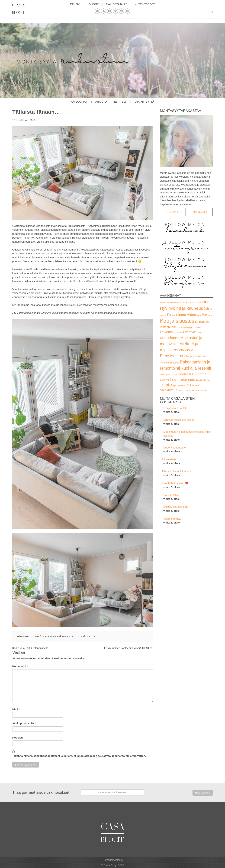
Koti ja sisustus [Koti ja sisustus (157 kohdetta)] (177, 321)
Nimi (16, 709)
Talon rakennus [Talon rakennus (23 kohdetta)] (182, 379)
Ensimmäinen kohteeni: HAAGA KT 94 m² (129, 648)
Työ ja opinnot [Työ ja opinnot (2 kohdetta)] (180, 385)
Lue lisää (173, 212)
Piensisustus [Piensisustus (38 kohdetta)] (171, 356)
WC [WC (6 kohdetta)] (206, 390)
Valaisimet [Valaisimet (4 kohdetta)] (193, 385)
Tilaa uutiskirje (203, 793)
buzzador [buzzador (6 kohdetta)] (185, 302)
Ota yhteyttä (144, 102)
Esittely (120, 102)
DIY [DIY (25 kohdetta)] (205, 302)
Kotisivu (17, 738)
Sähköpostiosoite (24, 723)
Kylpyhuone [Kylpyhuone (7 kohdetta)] (203, 322)
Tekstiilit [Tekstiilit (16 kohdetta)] (166, 385)
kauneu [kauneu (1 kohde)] (163, 315)
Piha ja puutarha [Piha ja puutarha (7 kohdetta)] (194, 356)
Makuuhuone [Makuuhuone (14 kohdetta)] (170, 338)
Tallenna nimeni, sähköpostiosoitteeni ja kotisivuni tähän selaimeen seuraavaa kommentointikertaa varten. (79, 756)
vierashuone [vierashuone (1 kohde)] (183, 391)
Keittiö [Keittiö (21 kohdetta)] (207, 314)
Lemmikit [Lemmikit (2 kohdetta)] (178, 333)
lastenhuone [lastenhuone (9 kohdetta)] (168, 327)
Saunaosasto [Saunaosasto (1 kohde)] (172, 375)
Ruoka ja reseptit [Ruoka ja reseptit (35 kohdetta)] (196, 368)
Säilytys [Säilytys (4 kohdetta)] (164, 380)
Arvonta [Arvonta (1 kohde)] (163, 303)
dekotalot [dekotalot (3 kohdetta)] (197, 303)
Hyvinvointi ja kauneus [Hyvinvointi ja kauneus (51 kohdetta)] (181, 308)
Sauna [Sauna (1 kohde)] (163, 375)
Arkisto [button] (101, 102)
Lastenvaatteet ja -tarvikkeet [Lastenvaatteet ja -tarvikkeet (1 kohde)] (189, 327)
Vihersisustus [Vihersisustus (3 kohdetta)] (196, 390)
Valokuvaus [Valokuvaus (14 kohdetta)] (169, 390)
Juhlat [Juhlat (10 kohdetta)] (208, 309)
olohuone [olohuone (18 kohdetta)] (186, 350)
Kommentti (20, 666)
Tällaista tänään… (36, 112)
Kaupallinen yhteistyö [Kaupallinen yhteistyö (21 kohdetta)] (184, 314)
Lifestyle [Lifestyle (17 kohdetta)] (189, 332)
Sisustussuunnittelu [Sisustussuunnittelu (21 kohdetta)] (194, 374)
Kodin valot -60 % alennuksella (30, 648)
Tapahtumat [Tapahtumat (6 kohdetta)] (203, 380)
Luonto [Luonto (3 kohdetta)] (200, 332)
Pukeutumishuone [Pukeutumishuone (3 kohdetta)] (170, 363)
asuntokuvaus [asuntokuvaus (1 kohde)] (173, 303)
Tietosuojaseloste (112, 860)
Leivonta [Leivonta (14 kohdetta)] (166, 332)
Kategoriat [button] (79, 102)
